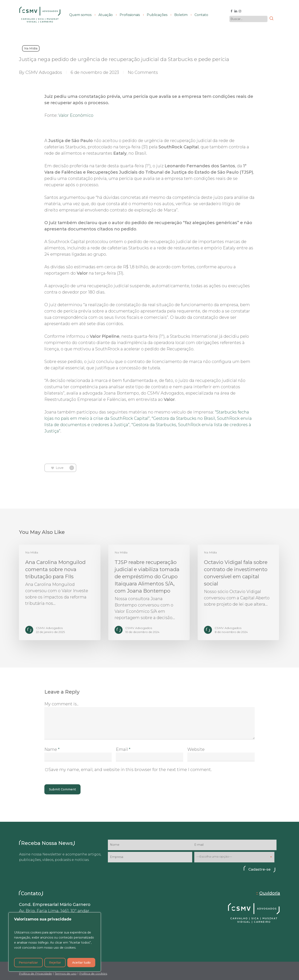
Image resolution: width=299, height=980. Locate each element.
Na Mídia (31, 48)
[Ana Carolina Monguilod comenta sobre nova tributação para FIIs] (60, 592)
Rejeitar (55, 963)
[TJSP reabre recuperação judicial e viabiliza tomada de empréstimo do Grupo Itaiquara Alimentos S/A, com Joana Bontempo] (149, 592)
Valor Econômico (76, 115)
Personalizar (28, 963)
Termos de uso (66, 973)
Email (123, 749)
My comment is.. (61, 704)
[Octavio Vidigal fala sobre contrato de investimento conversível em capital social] (238, 592)
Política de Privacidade (35, 973)
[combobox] (234, 857)
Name (52, 749)
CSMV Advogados (44, 72)
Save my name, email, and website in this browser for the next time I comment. (130, 770)
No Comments (143, 72)
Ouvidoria (270, 893)
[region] (55, 942)
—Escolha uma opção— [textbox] (214, 857)
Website (196, 749)
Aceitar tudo (81, 963)
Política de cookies (93, 973)
